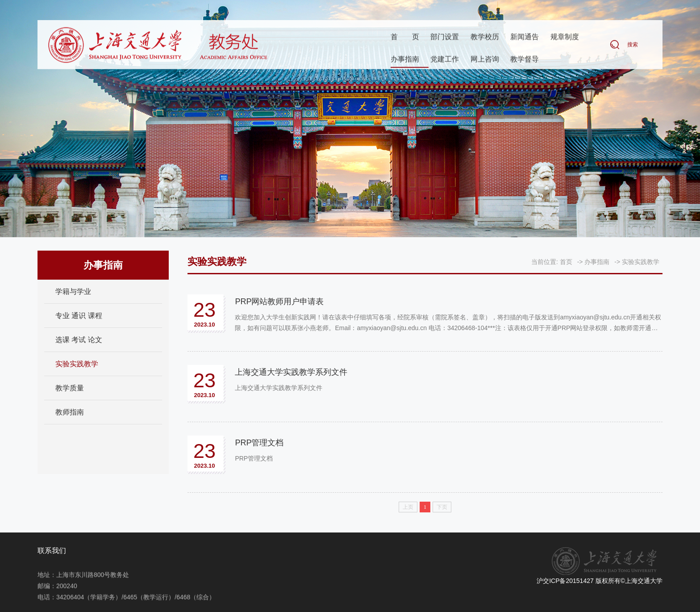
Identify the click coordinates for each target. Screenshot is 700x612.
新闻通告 (525, 37)
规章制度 (565, 37)
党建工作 (445, 60)
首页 (405, 37)
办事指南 (405, 60)
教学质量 (70, 388)
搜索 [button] (633, 45)
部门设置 (445, 37)
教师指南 (70, 412)
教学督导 (525, 60)
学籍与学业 (73, 291)
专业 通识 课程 (79, 316)
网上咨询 (485, 60)
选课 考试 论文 (79, 340)
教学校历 (485, 37)
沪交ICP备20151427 (565, 581)
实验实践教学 (77, 364)
